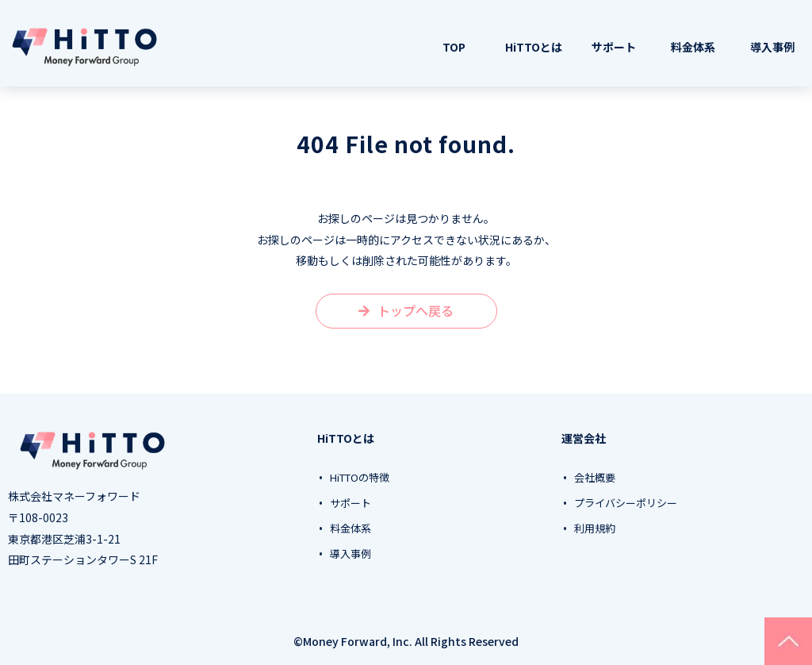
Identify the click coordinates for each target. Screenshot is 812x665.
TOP (454, 47)
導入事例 (772, 47)
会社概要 (595, 478)
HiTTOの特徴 (360, 478)
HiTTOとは (534, 47)
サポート (614, 47)
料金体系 (693, 47)
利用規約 (595, 529)
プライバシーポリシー (626, 503)
